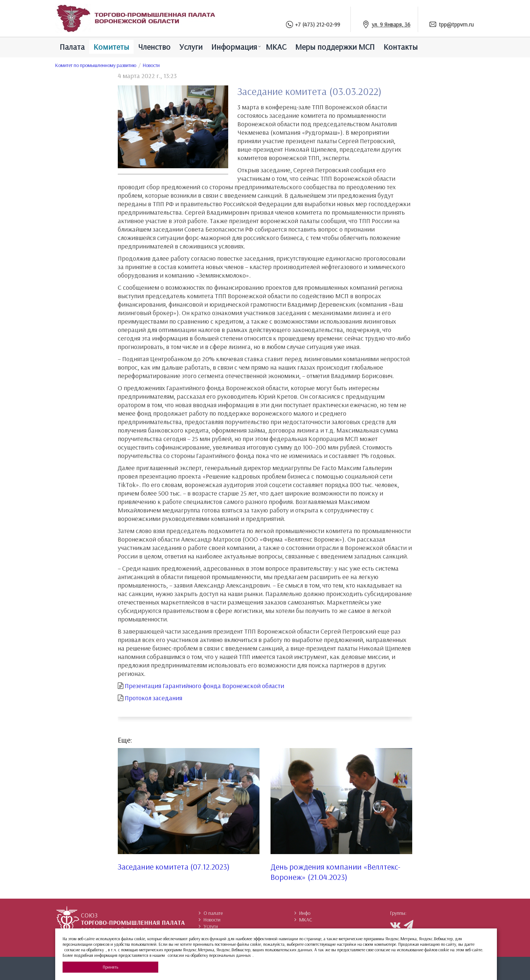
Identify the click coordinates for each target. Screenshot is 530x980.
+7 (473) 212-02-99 (318, 24)
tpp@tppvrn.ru (456, 24)
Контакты (401, 47)
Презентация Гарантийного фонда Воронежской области (204, 686)
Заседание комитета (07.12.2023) (174, 867)
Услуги (191, 47)
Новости (151, 65)
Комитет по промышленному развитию (96, 65)
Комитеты (111, 47)
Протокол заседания (153, 698)
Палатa (72, 47)
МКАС (276, 47)
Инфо (302, 913)
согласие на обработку (84, 950)
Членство (154, 47)
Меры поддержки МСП (335, 47)
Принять (110, 967)
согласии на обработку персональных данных (209, 955)
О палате (211, 913)
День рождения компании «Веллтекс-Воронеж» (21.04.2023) (335, 872)
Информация (234, 47)
